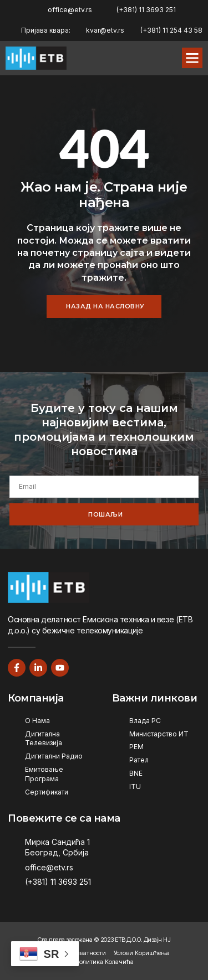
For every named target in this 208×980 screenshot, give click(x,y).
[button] (192, 58)
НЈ (167, 940)
